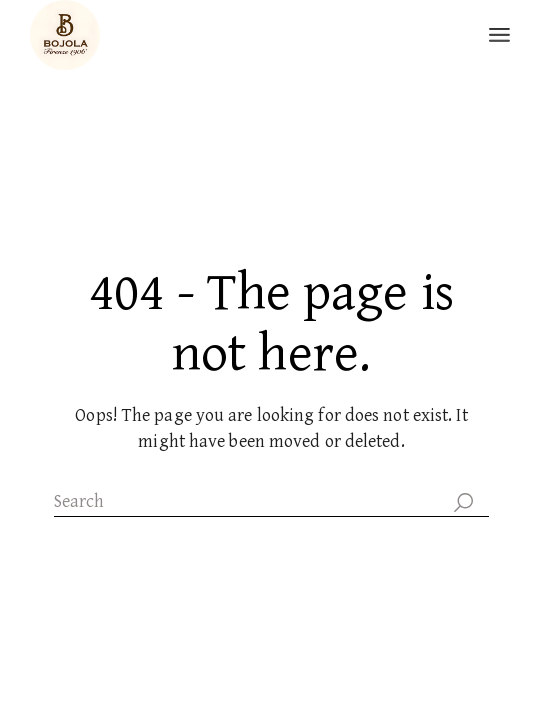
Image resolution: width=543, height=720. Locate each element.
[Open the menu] (499, 35)
